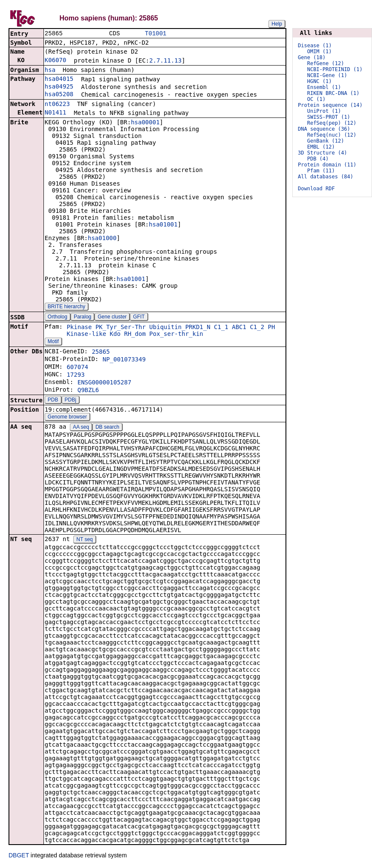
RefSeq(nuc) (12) (332, 135)
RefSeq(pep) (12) (332, 123)
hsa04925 (59, 87)
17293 (75, 375)
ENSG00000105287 (104, 383)
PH (272, 328)
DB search (107, 428)
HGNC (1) (320, 81)
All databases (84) (326, 177)
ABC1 (239, 328)
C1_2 (257, 328)
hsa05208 (59, 95)
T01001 (156, 34)
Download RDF (316, 189)
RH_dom (135, 335)
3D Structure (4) (323, 153)
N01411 (56, 113)
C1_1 (221, 328)
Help (277, 24)
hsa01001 (163, 225)
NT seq (84, 540)
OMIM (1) (320, 52)
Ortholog (58, 318)
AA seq (81, 428)
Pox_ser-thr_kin (176, 335)
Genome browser (67, 418)
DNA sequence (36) (324, 129)
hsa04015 (59, 80)
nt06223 (57, 105)
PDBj (71, 401)
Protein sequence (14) (330, 105)
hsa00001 (145, 123)
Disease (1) (315, 46)
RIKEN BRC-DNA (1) (333, 93)
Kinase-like (86, 335)
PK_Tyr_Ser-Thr (121, 328)
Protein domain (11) (327, 165)
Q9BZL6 (88, 391)
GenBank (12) (326, 141)
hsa (50, 71)
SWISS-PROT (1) (329, 117)
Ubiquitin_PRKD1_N (180, 328)
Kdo (115, 335)
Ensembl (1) (324, 87)
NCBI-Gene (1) (327, 75)
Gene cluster (112, 318)
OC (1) (316, 99)
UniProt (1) (324, 111)
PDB (53, 401)
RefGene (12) (326, 63)
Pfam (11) (321, 171)
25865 (101, 352)
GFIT (139, 318)
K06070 (56, 61)
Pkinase (79, 328)
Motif (53, 342)
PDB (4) (318, 159)
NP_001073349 (124, 360)
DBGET (19, 856)
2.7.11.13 (165, 61)
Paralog (82, 318)
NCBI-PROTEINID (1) (335, 69)
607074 (77, 368)
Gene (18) (312, 57)
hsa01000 (102, 239)
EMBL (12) (321, 147)
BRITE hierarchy (66, 307)
